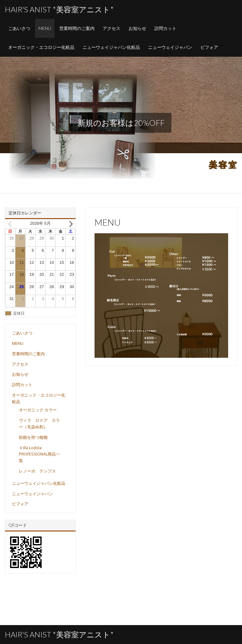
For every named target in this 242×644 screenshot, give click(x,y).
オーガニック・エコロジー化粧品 (41, 47)
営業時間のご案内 (77, 28)
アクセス (112, 28)
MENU (45, 28)
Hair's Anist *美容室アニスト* (59, 9)
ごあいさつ (19, 28)
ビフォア (209, 47)
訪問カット (165, 28)
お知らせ (137, 28)
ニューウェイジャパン (170, 47)
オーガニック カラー (38, 410)
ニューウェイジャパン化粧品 (111, 47)
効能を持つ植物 (33, 437)
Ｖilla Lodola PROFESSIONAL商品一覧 (39, 454)
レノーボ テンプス (37, 471)
